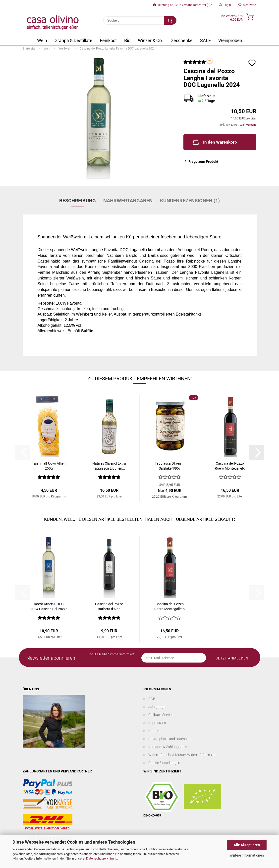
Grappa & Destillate (73, 40)
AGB (152, 699)
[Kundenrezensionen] (195, 64)
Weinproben (230, 40)
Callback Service (161, 715)
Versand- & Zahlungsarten (168, 747)
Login (225, 5)
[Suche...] (170, 20)
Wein (42, 40)
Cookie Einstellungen (164, 763)
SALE (205, 40)
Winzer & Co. (150, 40)
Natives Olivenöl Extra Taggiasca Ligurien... (109, 466)
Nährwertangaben (128, 201)
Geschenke (182, 40)
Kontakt (155, 731)
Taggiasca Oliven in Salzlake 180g (170, 466)
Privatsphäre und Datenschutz (172, 739)
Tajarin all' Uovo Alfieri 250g (49, 466)
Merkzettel (248, 5)
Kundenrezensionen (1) (190, 201)
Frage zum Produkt (203, 162)
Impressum (157, 723)
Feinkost (108, 40)
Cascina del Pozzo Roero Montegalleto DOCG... (230, 466)
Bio (127, 40)
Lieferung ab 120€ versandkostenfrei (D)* (182, 5)
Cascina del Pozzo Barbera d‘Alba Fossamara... (109, 607)
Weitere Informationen (247, 855)
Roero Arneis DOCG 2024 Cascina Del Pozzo (49, 606)
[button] (257, 452)
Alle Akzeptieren (247, 845)
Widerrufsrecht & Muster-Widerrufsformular (182, 755)
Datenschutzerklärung (102, 858)
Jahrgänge (157, 707)
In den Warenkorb (214, 142)
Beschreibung (78, 201)
